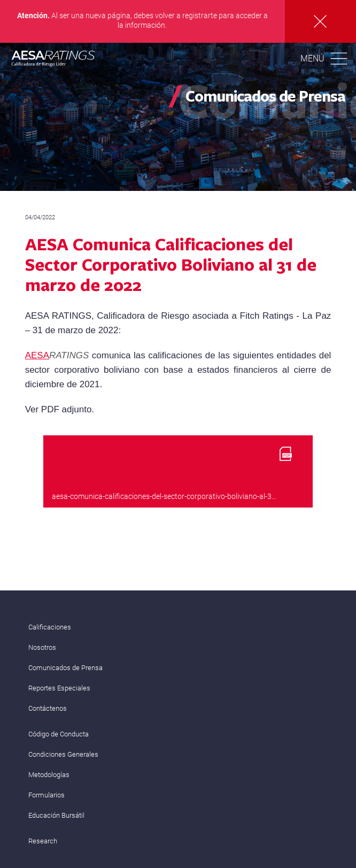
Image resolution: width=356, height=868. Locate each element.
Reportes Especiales (59, 688)
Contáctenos (48, 708)
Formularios (47, 795)
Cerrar (320, 21)
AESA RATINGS (53, 60)
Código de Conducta (59, 734)
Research (43, 841)
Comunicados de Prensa (65, 668)
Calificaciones (50, 627)
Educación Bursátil (56, 815)
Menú (312, 59)
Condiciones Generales (63, 754)
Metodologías (49, 775)
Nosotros (42, 647)
